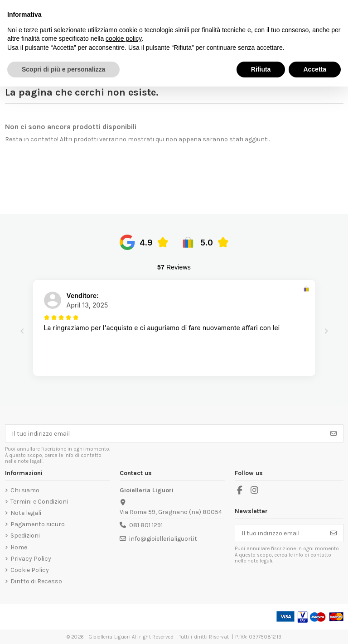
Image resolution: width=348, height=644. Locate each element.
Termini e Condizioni (39, 502)
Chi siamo (25, 490)
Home (19, 547)
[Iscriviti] (333, 433)
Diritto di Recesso (36, 581)
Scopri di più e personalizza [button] (63, 69)
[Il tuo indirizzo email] (165, 433)
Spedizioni (25, 536)
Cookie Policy (30, 570)
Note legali (26, 513)
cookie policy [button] (123, 38)
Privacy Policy (31, 559)
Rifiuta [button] (261, 69)
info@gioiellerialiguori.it (163, 539)
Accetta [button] (315, 69)
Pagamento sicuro (38, 524)
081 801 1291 (146, 525)
